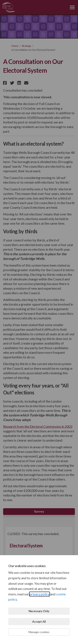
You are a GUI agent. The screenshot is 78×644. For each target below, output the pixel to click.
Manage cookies (39, 632)
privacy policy (40, 594)
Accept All (39, 621)
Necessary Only (39, 611)
